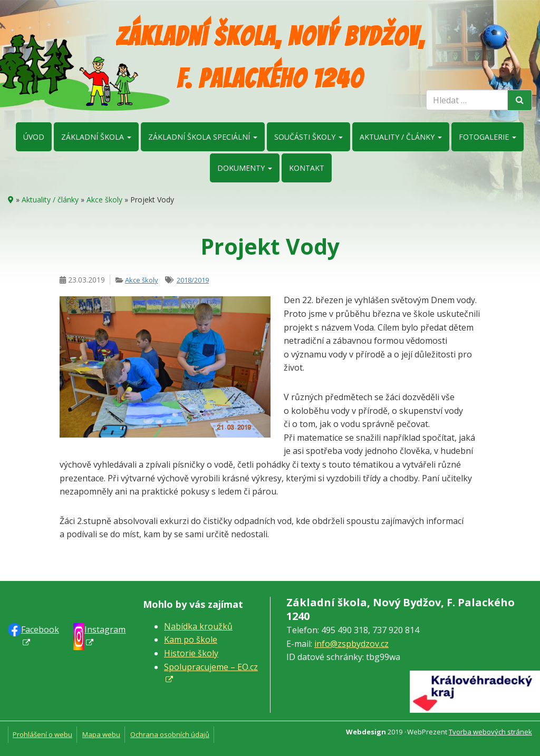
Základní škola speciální (203, 137)
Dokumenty (245, 168)
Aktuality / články (401, 137)
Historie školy (191, 653)
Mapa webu (101, 734)
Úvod (34, 137)
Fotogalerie (488, 137)
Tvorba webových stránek (490, 732)
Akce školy (104, 200)
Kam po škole (191, 639)
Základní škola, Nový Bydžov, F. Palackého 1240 (270, 58)
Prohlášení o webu (42, 734)
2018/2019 (193, 280)
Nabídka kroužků (198, 626)
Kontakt (307, 168)
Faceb (40, 629)
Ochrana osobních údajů (170, 734)
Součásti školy (308, 137)
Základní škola (96, 137)
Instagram (105, 629)
